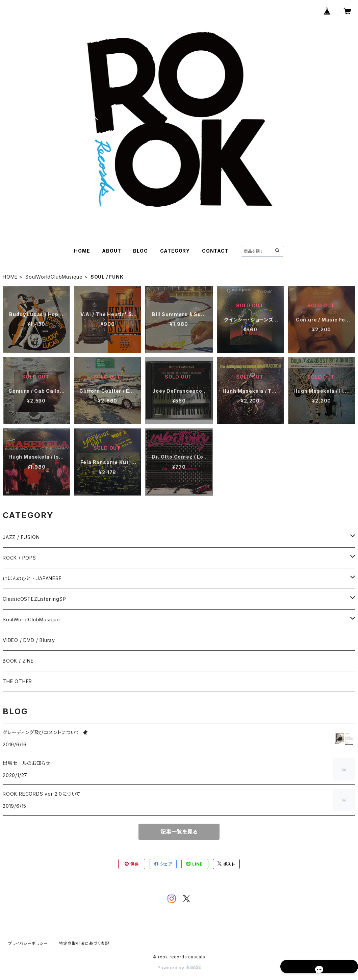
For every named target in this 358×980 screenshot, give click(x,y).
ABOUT (111, 251)
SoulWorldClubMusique (54, 277)
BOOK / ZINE (18, 661)
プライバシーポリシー (28, 943)
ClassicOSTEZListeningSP (34, 599)
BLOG (140, 251)
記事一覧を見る (179, 832)
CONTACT (215, 251)
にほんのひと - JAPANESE (32, 578)
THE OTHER (17, 681)
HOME (82, 251)
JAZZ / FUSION (21, 537)
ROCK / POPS (19, 558)
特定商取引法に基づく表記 (84, 943)
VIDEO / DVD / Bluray (29, 640)
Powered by (179, 968)
